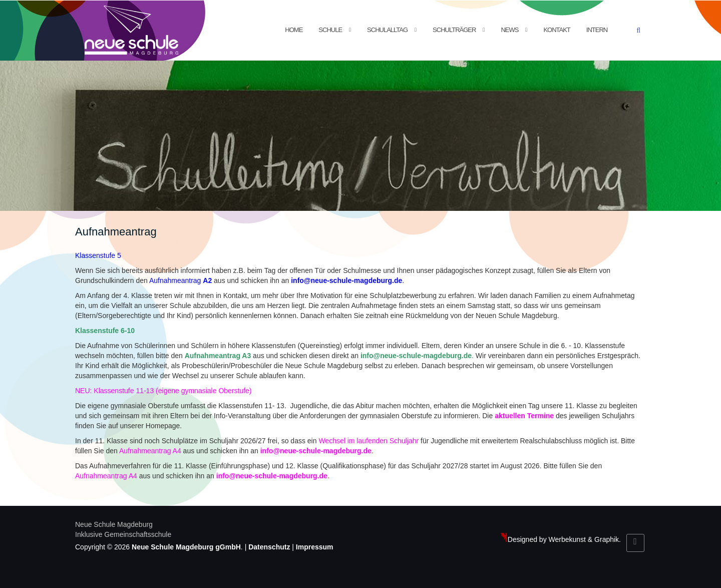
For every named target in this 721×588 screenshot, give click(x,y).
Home (294, 30)
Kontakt (557, 30)
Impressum (315, 547)
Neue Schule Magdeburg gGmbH (186, 547)
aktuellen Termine (524, 416)
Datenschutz (269, 547)
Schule (330, 30)
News (509, 30)
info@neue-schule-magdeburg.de (346, 280)
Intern (597, 30)
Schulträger (454, 30)
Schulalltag (387, 30)
